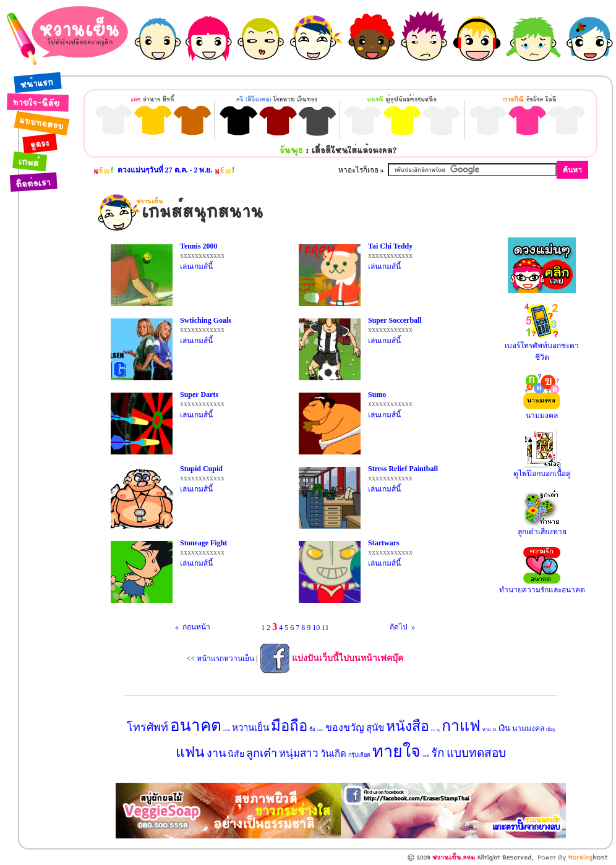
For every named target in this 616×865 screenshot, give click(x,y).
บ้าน (433, 730)
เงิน (504, 728)
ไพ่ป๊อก (320, 730)
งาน (216, 753)
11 (325, 628)
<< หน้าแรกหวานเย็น (221, 658)
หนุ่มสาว (299, 753)
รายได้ (426, 756)
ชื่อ (312, 729)
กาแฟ (461, 726)
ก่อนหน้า (200, 627)
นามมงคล (528, 728)
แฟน (190, 752)
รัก (438, 753)
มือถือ (289, 726)
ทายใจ (396, 751)
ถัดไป (395, 627)
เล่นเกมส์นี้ (196, 266)
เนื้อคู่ (550, 730)
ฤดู (438, 730)
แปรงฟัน (227, 730)
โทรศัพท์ (148, 727)
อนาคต (196, 726)
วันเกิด (333, 754)
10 (316, 628)
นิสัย (236, 754)
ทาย (486, 730)
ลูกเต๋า (262, 753)
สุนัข (375, 728)
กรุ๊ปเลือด (359, 755)
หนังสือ (408, 726)
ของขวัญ (345, 727)
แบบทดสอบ (476, 753)
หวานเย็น (250, 728)
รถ (494, 730)
